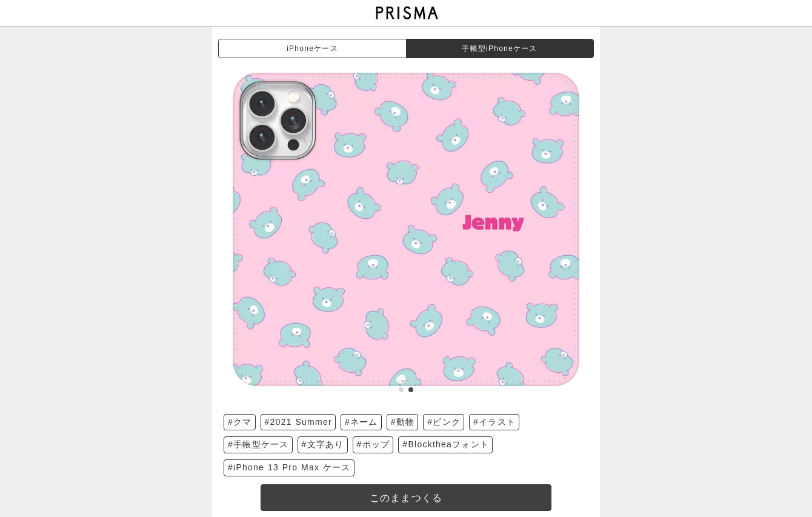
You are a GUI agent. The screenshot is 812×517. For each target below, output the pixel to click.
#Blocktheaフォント (446, 444)
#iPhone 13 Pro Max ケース (289, 467)
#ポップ (374, 444)
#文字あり (323, 444)
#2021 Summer (298, 422)
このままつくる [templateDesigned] (406, 498)
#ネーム (361, 422)
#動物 (403, 422)
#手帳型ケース (258, 444)
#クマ (240, 422)
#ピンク (444, 422)
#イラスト (494, 422)
